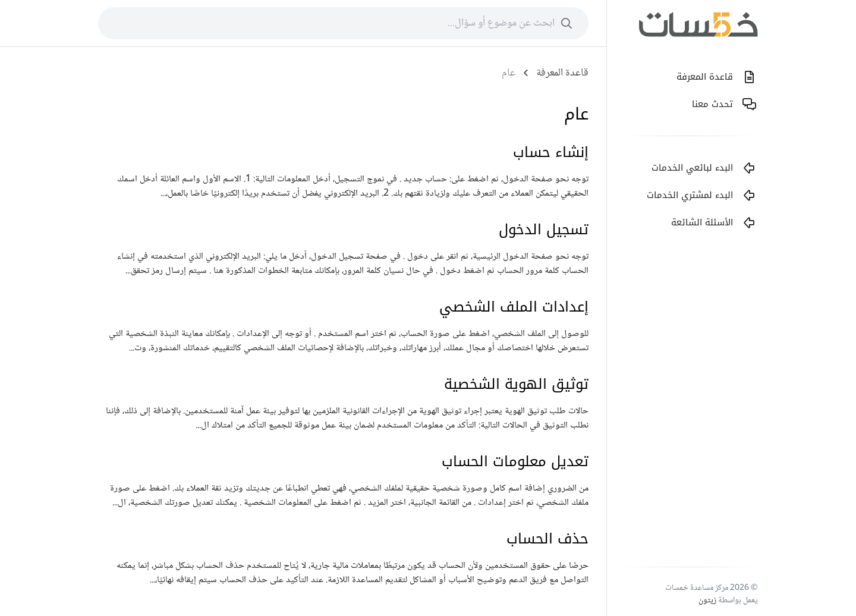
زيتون (707, 601)
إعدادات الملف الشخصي (514, 307)
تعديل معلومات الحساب (515, 461)
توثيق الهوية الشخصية (516, 384)
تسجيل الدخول (544, 230)
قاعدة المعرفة (562, 73)
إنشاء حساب (551, 152)
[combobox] (343, 23)
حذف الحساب (547, 539)
